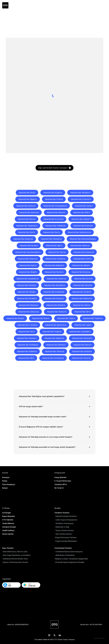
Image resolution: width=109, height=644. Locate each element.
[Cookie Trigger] (99, 638)
